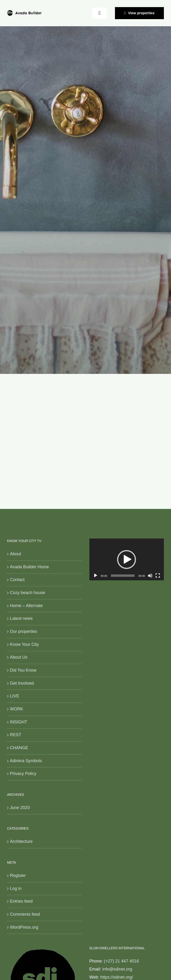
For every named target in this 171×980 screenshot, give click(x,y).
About (15, 554)
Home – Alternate (26, 606)
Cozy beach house (28, 593)
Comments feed (25, 914)
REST (16, 735)
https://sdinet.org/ (117, 977)
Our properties (24, 631)
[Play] (96, 576)
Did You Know (23, 670)
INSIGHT (19, 722)
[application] (127, 559)
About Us (19, 657)
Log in (16, 888)
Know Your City (24, 644)
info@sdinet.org (117, 969)
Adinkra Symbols (26, 761)
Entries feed (21, 901)
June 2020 (20, 808)
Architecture (21, 841)
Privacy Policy (23, 774)
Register (18, 875)
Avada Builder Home (29, 567)
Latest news (21, 618)
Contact (17, 580)
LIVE (15, 696)
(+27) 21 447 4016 (122, 961)
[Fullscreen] (158, 576)
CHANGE (19, 748)
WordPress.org (24, 927)
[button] (127, 560)
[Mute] (150, 576)
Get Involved (22, 683)
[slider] (123, 576)
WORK (17, 709)
